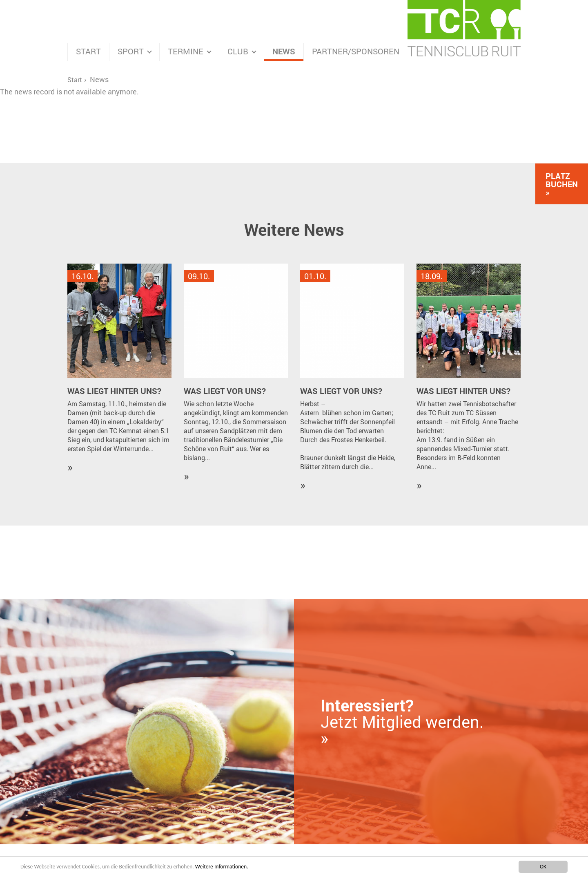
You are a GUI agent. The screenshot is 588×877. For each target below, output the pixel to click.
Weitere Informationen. (222, 867)
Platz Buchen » (562, 184)
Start (88, 51)
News (284, 51)
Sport (131, 51)
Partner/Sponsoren (356, 51)
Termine (186, 51)
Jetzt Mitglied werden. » (402, 722)
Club (238, 51)
